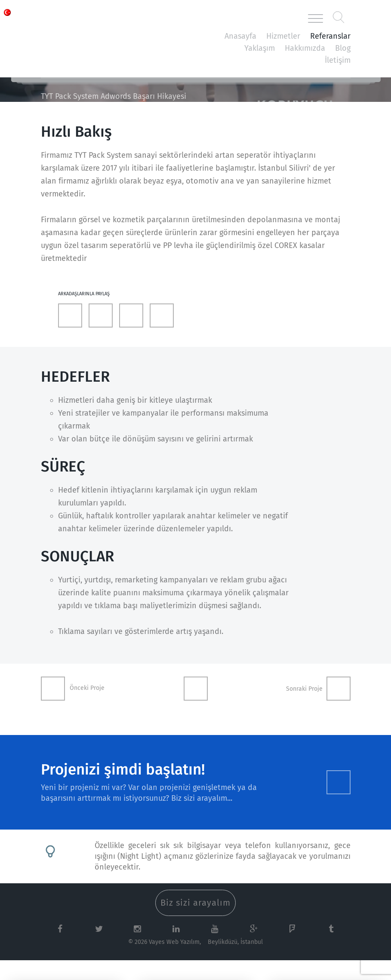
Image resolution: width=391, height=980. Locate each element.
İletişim (338, 60)
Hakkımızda (305, 48)
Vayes (80, 19)
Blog (343, 48)
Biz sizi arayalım (195, 903)
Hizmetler (283, 36)
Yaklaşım (260, 48)
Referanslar (330, 36)
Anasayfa (240, 36)
